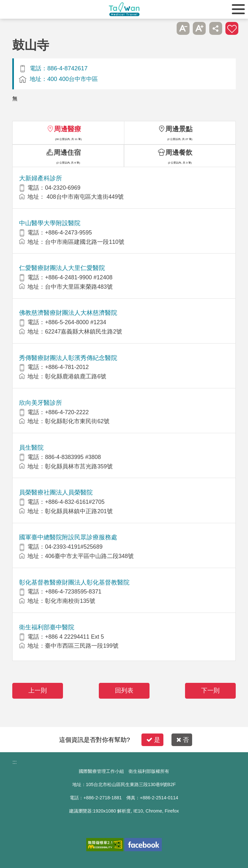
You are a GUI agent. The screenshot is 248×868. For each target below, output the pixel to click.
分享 (216, 28)
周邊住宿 (67, 152)
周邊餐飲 (179, 152)
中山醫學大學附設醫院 (50, 223)
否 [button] (183, 740)
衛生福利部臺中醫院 (47, 627)
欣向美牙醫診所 (41, 403)
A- (183, 28)
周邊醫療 (67, 129)
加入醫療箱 (232, 28)
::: (14, 762)
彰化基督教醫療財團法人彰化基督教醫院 (74, 582)
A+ (199, 28)
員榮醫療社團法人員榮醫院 (56, 492)
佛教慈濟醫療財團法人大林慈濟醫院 (68, 313)
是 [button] (153, 740)
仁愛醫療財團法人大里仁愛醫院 (62, 268)
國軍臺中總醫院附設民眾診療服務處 (68, 537)
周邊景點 (179, 129)
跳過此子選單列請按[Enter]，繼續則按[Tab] (167, 28)
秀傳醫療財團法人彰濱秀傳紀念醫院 (68, 358)
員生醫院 (31, 448)
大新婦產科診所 (41, 178)
